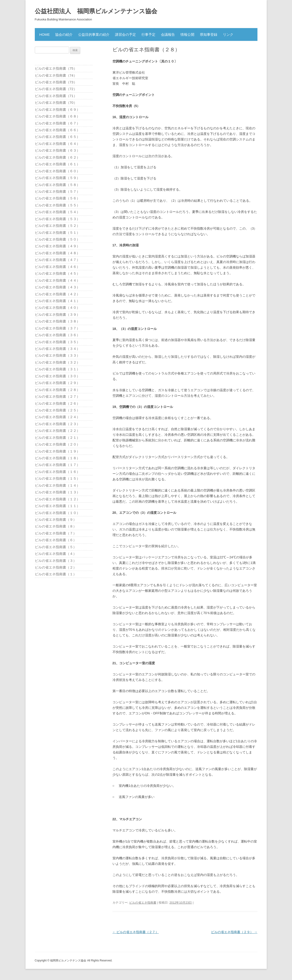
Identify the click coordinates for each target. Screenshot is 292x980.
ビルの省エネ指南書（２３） (57, 424)
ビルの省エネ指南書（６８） (57, 116)
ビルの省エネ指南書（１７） (57, 465)
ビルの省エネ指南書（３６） (57, 335)
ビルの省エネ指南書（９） (56, 519)
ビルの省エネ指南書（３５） (57, 342)
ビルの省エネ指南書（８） (56, 526)
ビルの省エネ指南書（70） (56, 103)
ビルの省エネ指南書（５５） (57, 205)
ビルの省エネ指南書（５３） (57, 219)
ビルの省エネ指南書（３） (56, 561)
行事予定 (148, 34)
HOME (45, 34)
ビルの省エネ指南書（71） (56, 96)
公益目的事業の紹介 (94, 34)
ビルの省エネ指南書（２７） (136, 932)
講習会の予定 (125, 34)
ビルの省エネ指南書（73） (56, 82)
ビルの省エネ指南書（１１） (57, 506)
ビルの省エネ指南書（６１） (57, 164)
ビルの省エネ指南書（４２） (57, 294)
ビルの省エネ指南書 (143, 903)
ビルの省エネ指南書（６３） (57, 150)
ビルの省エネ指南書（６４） (57, 144)
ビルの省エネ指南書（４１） (57, 301)
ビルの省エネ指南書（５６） (57, 198)
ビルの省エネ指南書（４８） (57, 253)
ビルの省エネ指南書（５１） (57, 233)
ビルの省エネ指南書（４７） (57, 260)
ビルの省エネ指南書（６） (56, 540)
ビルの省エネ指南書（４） (56, 554)
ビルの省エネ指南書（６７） (57, 123)
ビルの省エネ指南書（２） (56, 567)
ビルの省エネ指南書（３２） (57, 362)
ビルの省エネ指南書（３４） (57, 349)
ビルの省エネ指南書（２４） (57, 417)
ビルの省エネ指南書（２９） (234, 932)
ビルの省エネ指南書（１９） (57, 451)
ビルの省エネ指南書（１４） (57, 485)
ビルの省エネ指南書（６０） (57, 171)
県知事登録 (209, 34)
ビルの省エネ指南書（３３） (57, 355)
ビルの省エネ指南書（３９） (57, 314)
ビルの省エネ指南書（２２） (57, 431)
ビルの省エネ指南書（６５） (57, 137)
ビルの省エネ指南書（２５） (57, 410)
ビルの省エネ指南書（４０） (57, 308)
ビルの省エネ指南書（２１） (57, 438)
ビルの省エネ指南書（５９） (57, 178)
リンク (228, 34)
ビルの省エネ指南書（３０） (57, 376)
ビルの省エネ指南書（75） (56, 68)
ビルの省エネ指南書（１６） (57, 472)
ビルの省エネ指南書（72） (56, 89)
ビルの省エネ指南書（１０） (57, 513)
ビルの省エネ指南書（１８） (57, 458)
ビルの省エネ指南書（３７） (57, 328)
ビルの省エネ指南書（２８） (57, 390)
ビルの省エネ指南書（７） (56, 533)
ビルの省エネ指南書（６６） (57, 130)
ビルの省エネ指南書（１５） (57, 478)
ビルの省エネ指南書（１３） (57, 492)
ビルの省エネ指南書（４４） (57, 280)
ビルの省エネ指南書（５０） (57, 239)
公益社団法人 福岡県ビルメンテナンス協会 (96, 11)
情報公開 (187, 34)
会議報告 (168, 34)
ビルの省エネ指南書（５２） (57, 226)
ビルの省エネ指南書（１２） (57, 499)
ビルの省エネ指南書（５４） (57, 212)
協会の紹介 (64, 34)
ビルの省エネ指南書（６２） (57, 157)
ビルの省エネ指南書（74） (56, 75)
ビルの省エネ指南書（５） (56, 547)
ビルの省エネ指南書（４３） (57, 287)
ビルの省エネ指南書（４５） (57, 273)
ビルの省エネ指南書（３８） (57, 321)
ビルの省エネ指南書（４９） (57, 246)
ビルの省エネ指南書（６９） (57, 109)
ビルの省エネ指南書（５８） (57, 185)
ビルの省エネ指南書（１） (56, 574)
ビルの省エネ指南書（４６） (57, 267)
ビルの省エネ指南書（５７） (57, 191)
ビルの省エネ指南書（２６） (57, 403)
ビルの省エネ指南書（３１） (57, 369)
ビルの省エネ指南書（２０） (57, 444)
